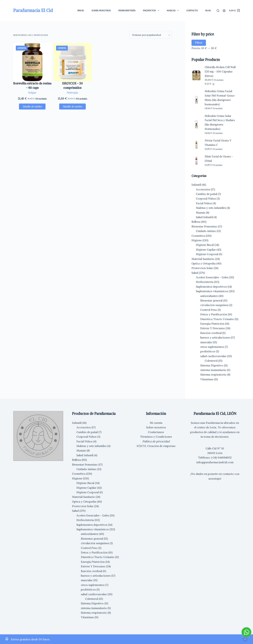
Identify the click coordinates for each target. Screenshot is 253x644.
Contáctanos (156, 432)
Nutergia (72, 92)
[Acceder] (224, 11)
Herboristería (127, 10)
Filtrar (199, 43)
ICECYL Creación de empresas (156, 446)
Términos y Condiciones (156, 437)
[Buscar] (218, 11)
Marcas (173, 11)
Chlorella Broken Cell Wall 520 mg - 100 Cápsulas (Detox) (220, 72)
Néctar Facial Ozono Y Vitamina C (218, 143)
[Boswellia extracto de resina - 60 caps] (32, 62)
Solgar (32, 92)
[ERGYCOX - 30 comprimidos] (73, 62)
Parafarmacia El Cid (33, 10)
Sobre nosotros (156, 427)
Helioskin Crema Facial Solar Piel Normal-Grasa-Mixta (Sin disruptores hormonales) (220, 98)
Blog (208, 10)
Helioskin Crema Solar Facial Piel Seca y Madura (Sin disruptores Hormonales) (220, 122)
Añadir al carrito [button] (32, 106)
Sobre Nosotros (101, 10)
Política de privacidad (156, 441)
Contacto (192, 10)
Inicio (81, 10)
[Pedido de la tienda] (150, 35)
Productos (152, 11)
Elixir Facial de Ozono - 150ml (219, 159)
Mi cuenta (156, 423)
